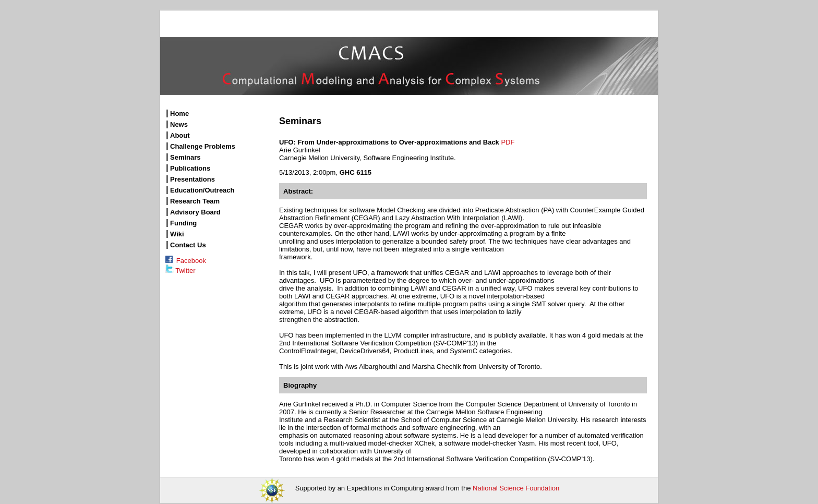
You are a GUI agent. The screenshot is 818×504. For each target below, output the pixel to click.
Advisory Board (195, 212)
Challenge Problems (203, 146)
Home (179, 113)
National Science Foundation (516, 488)
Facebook (186, 261)
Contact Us (188, 245)
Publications (190, 168)
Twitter (180, 271)
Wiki (177, 234)
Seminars (185, 157)
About (180, 135)
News (179, 124)
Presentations (193, 179)
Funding (183, 223)
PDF (508, 142)
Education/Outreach (202, 190)
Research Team (195, 201)
